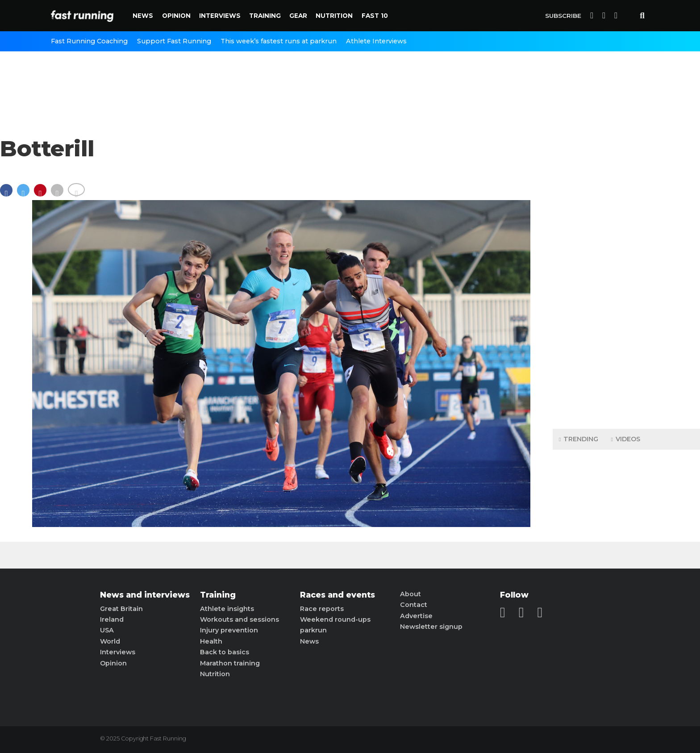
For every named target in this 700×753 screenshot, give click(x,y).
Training (265, 16)
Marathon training (230, 663)
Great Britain (121, 609)
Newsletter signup (431, 627)
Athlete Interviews (376, 41)
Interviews (220, 16)
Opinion (176, 16)
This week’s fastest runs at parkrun (279, 41)
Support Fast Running (174, 41)
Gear (298, 16)
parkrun (313, 630)
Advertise (416, 616)
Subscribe (563, 16)
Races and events (337, 595)
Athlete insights (227, 609)
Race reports (322, 609)
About (410, 594)
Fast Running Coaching (89, 41)
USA (107, 630)
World (110, 641)
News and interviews (145, 595)
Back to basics (225, 652)
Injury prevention (229, 630)
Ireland (112, 619)
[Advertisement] (626, 281)
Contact (414, 605)
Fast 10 (375, 16)
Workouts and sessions (240, 619)
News (143, 16)
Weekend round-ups (335, 619)
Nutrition (334, 16)
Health (211, 641)
